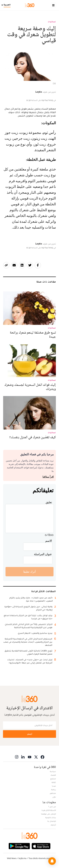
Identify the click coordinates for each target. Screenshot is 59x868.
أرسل (30, 734)
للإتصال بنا (52, 821)
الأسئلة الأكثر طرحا (49, 810)
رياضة (53, 790)
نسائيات (52, 22)
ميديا (54, 786)
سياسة (53, 771)
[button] (52, 861)
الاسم (49, 541)
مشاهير (53, 793)
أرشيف (53, 825)
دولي (54, 797)
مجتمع (53, 779)
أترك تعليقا (29, 572)
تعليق (49, 502)
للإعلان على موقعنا (48, 814)
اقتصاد (53, 775)
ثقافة (54, 782)
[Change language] (7, 5)
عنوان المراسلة (43, 554)
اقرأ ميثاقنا (48, 477)
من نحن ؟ (52, 807)
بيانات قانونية (51, 817)
